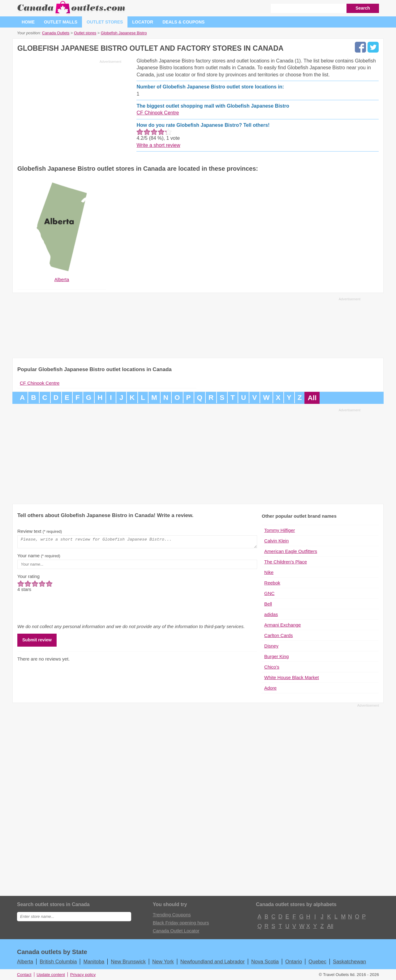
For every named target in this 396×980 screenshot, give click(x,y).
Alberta (25, 961)
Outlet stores (105, 22)
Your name (39, 557)
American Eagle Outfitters (291, 551)
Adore (270, 688)
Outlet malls (61, 22)
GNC (269, 593)
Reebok (272, 583)
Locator (143, 22)
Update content (51, 975)
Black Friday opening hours (181, 923)
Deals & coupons (183, 22)
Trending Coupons (172, 915)
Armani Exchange (282, 625)
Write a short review (158, 145)
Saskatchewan (349, 961)
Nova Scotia (265, 961)
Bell (268, 604)
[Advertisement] (69, 109)
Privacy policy (83, 975)
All (312, 398)
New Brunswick (128, 961)
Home (28, 22)
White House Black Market (292, 677)
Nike (269, 572)
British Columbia (58, 961)
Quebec (317, 961)
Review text (40, 531)
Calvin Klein (276, 541)
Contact (24, 975)
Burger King (276, 656)
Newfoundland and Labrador (213, 961)
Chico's (272, 667)
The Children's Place (286, 562)
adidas (271, 614)
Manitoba (94, 961)
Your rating (28, 578)
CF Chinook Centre (158, 113)
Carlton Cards (279, 635)
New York (163, 961)
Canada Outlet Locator (176, 931)
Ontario (294, 961)
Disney (271, 646)
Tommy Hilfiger (280, 530)
